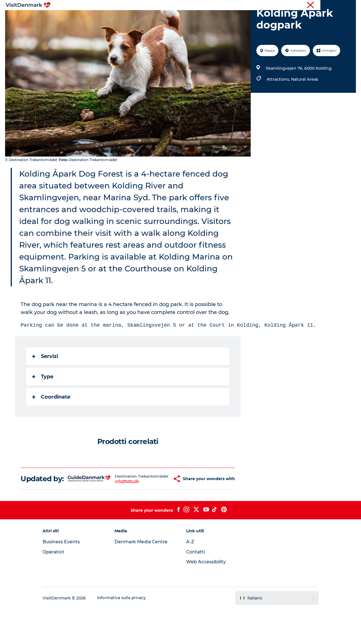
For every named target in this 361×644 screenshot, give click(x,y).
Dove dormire (204, 18)
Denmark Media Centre (144, 577)
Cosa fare (171, 18)
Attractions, (279, 106)
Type (43, 403)
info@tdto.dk (119, 514)
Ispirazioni (106, 18)
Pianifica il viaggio (247, 18)
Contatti (196, 587)
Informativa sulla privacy (126, 633)
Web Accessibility (206, 597)
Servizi (45, 383)
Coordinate (51, 424)
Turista (310, 5)
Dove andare (139, 18)
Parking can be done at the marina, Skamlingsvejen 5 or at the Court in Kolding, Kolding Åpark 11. (169, 352)
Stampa (349, 5)
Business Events (66, 577)
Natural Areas (304, 106)
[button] (161, 510)
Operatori (329, 5)
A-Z (190, 577)
